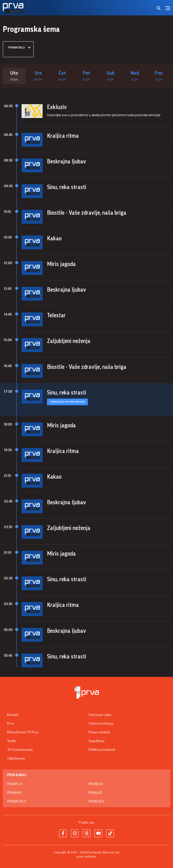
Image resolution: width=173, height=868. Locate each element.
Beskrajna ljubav (66, 162)
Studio (12, 741)
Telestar (56, 316)
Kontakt (13, 715)
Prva (11, 724)
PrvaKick (96, 784)
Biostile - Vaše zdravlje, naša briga (87, 213)
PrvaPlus (15, 784)
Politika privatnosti (102, 750)
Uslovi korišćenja (101, 724)
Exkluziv (57, 107)
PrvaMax (15, 793)
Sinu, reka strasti (67, 187)
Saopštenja (97, 741)
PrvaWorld (17, 802)
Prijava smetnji (99, 732)
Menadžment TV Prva (23, 732)
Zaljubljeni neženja (69, 341)
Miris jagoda (61, 264)
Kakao (54, 239)
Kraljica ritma (63, 136)
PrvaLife (95, 793)
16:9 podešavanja (20, 750)
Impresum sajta (100, 715)
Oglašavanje (16, 758)
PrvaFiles (96, 802)
